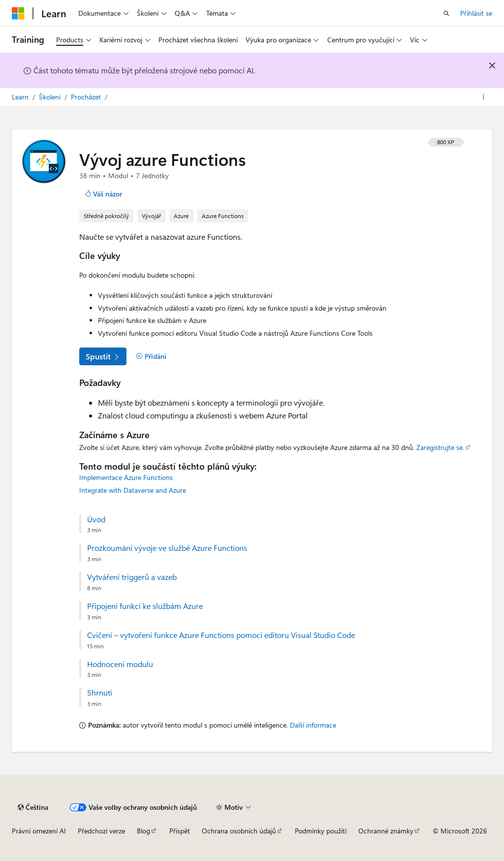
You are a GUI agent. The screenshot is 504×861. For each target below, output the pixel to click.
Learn (21, 97)
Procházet (87, 97)
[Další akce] (484, 97)
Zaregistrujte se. (440, 447)
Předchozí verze (101, 831)
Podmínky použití (321, 831)
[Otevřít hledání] (446, 13)
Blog (143, 831)
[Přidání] (151, 356)
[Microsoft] (18, 13)
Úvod (96, 519)
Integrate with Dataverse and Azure (133, 490)
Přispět (180, 831)
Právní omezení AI (39, 831)
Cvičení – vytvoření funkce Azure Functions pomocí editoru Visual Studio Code (221, 635)
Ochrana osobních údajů (239, 831)
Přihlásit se (476, 13)
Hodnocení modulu (120, 664)
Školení (51, 97)
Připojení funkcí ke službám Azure (145, 606)
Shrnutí (100, 693)
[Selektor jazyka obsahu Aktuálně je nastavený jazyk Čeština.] (33, 807)
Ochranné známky (386, 831)
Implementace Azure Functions (126, 477)
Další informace (313, 725)
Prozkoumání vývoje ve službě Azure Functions (167, 548)
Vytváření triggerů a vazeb (132, 577)
